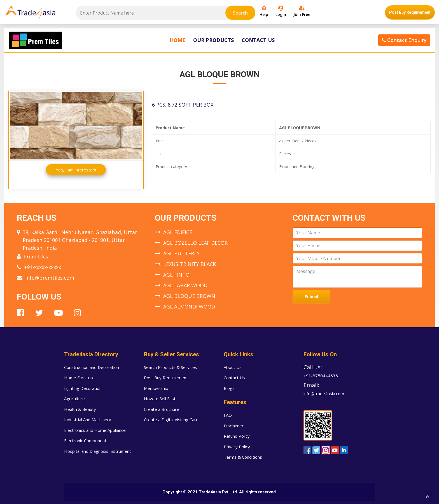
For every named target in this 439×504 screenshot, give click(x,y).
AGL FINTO (176, 275)
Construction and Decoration (92, 367)
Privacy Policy (237, 447)
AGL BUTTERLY (181, 253)
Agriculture (74, 399)
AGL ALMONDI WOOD (189, 307)
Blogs (229, 388)
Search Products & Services (171, 367)
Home (178, 40)
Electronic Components (86, 441)
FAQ (228, 415)
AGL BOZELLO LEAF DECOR (195, 243)
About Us (233, 367)
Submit (311, 297)
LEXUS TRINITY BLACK (190, 264)
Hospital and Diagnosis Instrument (98, 451)
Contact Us (258, 40)
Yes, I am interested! (76, 170)
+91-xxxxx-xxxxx (43, 267)
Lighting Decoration (83, 388)
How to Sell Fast (160, 399)
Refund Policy (237, 436)
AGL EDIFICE (178, 232)
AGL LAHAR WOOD (185, 285)
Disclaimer (234, 426)
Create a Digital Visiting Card (171, 420)
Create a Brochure (162, 409)
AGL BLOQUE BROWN (189, 296)
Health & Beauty (80, 409)
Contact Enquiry (404, 40)
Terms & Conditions (243, 457)
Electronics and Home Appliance (95, 430)
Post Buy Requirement (410, 12)
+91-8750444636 (321, 376)
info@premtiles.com (50, 278)
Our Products (213, 40)
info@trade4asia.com (324, 394)
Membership (156, 388)
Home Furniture (79, 378)
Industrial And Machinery (88, 420)
